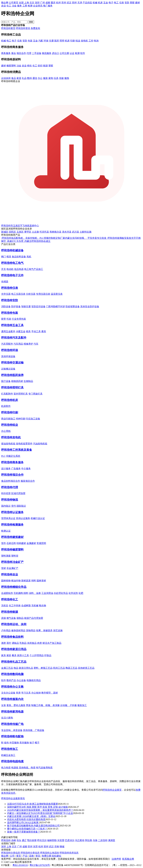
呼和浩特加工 (10, 749)
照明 (62, 41)
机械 (95, 3)
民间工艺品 (59, 668)
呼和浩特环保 (10, 350)
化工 (9, 6)
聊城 (62, 847)
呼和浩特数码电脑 (12, 674)
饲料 (34, 581)
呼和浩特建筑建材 (12, 537)
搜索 (31, 22)
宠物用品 (31, 630)
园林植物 (6, 581)
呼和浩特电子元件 (12, 275)
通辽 (24, 840)
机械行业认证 (38, 518)
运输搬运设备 (8, 369)
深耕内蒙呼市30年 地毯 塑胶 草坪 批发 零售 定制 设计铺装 (37, 807)
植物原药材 (17, 381)
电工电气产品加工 (34, 269)
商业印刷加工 (8, 419)
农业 (4, 6)
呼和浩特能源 (10, 612)
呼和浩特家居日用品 (14, 649)
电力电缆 (6, 768)
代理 (29, 53)
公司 (12, 856)
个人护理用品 (37, 655)
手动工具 (36, 331)
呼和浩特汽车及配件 (14, 338)
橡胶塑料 (11, 66)
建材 (138, 3)
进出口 (55, 53)
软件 (83, 53)
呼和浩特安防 (10, 300)
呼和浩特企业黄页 (112, 790)
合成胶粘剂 (7, 593)
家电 (51, 78)
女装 (4, 705)
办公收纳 (36, 693)
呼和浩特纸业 (10, 425)
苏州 (64, 3)
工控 (91, 41)
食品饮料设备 (19, 257)
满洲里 (112, 840)
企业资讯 (38, 6)
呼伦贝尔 (42, 840)
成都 (48, 3)
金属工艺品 (7, 668)
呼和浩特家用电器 (12, 712)
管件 (4, 543)
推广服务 (48, 6)
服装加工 (82, 705)
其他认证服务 (23, 518)
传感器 (5, 282)
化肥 (81, 593)
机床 (100, 3)
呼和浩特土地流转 (50, 853)
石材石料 (11, 543)
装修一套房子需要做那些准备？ (24, 832)
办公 (40, 78)
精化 (30, 66)
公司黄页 (14, 3)
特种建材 (21, 543)
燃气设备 (11, 618)
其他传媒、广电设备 (34, 730)
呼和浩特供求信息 (69, 853)
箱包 (6, 743)
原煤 (4, 618)
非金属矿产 (12, 568)
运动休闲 (6, 78)
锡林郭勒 (52, 840)
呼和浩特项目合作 (12, 475)
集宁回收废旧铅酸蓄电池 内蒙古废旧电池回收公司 (33, 826)
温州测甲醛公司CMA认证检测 (23, 822)
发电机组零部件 (24, 444)
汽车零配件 (7, 344)
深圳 (37, 3)
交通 (51, 41)
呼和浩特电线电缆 (12, 761)
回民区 (12, 232)
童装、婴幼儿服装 (16, 705)
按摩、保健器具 (44, 630)
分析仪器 (31, 294)
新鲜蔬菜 (26, 581)
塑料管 (15, 556)
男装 (28, 705)
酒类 (4, 643)
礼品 (24, 78)
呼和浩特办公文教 (12, 687)
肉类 (40, 643)
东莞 (35, 847)
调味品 (15, 643)
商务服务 (6, 53)
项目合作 (21, 53)
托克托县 (44, 232)
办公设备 (21, 680)
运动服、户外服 (68, 705)
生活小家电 (7, 718)
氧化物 (43, 606)
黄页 (19, 856)
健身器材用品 (18, 630)
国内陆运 (6, 506)
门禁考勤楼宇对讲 (55, 306)
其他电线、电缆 (27, 768)
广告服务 (16, 469)
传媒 (61, 78)
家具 (4, 655)
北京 (32, 3)
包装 (30, 41)
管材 (4, 568)
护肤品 (48, 655)
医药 (57, 41)
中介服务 (26, 469)
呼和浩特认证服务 (12, 512)
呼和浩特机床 (10, 400)
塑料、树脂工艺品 (43, 668)
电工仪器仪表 (18, 294)
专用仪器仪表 (43, 294)
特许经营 (6, 493)
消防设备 (6, 306)
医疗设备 (6, 381)
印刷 (73, 41)
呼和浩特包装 (10, 313)
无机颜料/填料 (21, 593)
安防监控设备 (38, 306)
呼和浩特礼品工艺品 (14, 662)
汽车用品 (18, 344)
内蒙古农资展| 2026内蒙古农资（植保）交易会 (31, 816)
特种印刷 (21, 419)
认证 (72, 53)
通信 (35, 78)
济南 (57, 847)
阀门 (4, 257)
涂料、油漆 (35, 593)
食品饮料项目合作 (11, 481)
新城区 (5, 232)
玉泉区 (20, 232)
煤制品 (20, 618)
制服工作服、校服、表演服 (45, 705)
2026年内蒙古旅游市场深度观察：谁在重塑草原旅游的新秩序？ (40, 810)
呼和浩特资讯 (23, 28)
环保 (46, 41)
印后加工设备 (33, 419)
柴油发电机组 (8, 444)
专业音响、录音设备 (12, 730)
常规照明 (41, 543)
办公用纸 (6, 431)
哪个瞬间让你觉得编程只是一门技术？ (27, 829)
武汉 (69, 3)
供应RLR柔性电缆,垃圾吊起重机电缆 (26, 819)
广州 (43, 3)
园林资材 (41, 581)
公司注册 (64, 53)
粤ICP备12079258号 (40, 865)
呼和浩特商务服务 (12, 462)
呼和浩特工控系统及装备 (17, 450)
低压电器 (19, 269)
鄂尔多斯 (32, 840)
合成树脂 (26, 606)
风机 (29, 257)
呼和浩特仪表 (10, 288)
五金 (106, 3)
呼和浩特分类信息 (11, 853)
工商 (25, 6)
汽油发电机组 (40, 444)
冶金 (14, 6)
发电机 (84, 41)
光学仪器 (6, 294)
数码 (30, 78)
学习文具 (26, 693)
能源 (45, 66)
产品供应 (87, 3)
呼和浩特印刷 (10, 412)
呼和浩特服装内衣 (12, 699)
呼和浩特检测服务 (12, 525)
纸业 (78, 41)
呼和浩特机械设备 (12, 250)
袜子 (32, 743)
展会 (14, 53)
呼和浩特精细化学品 (14, 587)
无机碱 (35, 606)
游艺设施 (58, 630)
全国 (21, 3)
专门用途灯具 (35, 394)
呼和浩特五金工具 (12, 325)
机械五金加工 (8, 755)
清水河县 (67, 232)
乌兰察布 (80, 840)
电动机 (10, 269)
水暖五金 (21, 331)
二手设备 (37, 53)
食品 (14, 78)
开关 (4, 269)
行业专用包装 (19, 319)
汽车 (36, 344)
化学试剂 (73, 593)
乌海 (95, 840)
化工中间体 (15, 606)
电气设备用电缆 (44, 768)
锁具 (28, 331)
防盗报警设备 (73, 306)
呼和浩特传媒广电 (12, 724)
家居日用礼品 (26, 668)
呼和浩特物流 (10, 500)
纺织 (40, 66)
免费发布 (35, 28)
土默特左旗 (86, 232)
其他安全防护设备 (90, 306)
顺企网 (5, 3)
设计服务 (6, 469)
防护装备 (16, 306)
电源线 (15, 768)
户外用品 (6, 630)
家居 (19, 78)
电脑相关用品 (34, 680)
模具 (9, 257)
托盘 (9, 319)
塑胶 (132, 3)
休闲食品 (32, 643)
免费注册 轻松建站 (52, 856)
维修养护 (28, 344)
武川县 (76, 232)
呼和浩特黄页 (8, 28)
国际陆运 (21, 506)
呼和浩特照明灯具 (12, 388)
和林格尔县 (55, 232)
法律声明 (116, 859)
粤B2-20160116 (20, 865)
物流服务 (47, 53)
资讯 (38, 856)
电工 (116, 3)
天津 (80, 3)
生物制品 (28, 381)
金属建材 (31, 543)
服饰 (67, 78)
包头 (19, 840)
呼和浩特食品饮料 (12, 637)
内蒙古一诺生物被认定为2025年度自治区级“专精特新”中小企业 (40, 813)
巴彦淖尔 (70, 840)
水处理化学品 (61, 593)
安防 (127, 3)
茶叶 (9, 643)
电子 (111, 3)
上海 (27, 3)
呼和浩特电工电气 (12, 263)
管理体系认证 (8, 518)
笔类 (18, 693)
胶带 (4, 319)
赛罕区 (28, 232)
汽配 (41, 41)
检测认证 (6, 531)
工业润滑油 (47, 593)
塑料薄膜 (6, 556)
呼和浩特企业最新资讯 (13, 798)
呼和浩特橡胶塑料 (12, 550)
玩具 (56, 78)
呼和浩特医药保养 (12, 375)
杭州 (58, 3)
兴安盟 (61, 840)
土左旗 (35, 232)
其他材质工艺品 (86, 668)
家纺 (9, 655)
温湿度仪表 (57, 294)
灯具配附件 (7, 394)
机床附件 (6, 406)
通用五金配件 (8, 331)
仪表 (122, 3)
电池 (96, 41)
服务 (19, 6)
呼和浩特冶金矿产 (12, 562)
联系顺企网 (128, 859)
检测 (30, 6)
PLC (3, 456)
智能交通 (26, 306)
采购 (31, 856)
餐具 (14, 655)
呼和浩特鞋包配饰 (12, 736)
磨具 (44, 331)
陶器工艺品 (71, 668)
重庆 (53, 3)
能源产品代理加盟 (34, 618)
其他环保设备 (8, 356)
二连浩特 (103, 840)
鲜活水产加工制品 (52, 643)
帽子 (37, 743)
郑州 (74, 3)
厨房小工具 (23, 655)
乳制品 (23, 643)
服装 (45, 78)
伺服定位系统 (13, 456)
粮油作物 (16, 581)
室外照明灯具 (21, 394)
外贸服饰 (14, 743)
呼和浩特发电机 (11, 437)
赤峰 (14, 840)
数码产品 (11, 680)
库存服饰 (24, 743)
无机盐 (5, 606)
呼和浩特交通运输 (12, 363)
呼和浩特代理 (10, 487)
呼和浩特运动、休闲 (14, 624)
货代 (14, 506)
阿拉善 (89, 840)
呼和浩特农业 (10, 575)
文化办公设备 (8, 693)
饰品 (16, 668)
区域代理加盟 (18, 493)
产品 (25, 856)
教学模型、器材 (50, 693)
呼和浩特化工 (10, 599)
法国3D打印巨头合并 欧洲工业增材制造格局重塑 (32, 804)
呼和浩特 (6, 840)
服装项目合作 (28, 481)
